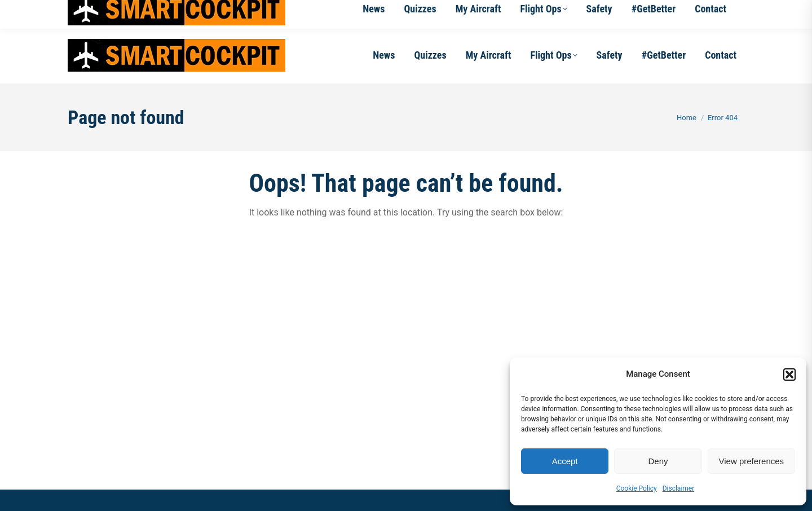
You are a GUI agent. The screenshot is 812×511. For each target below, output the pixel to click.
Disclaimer (679, 488)
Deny (658, 461)
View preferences (752, 461)
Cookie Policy (637, 488)
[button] (789, 375)
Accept (565, 461)
